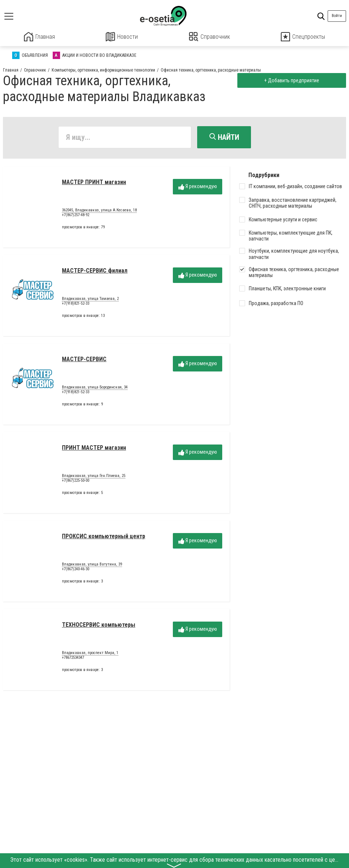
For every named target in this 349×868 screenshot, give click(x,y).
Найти (224, 137)
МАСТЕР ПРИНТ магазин (94, 183)
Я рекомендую (198, 187)
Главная (39, 37)
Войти (337, 16)
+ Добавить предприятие (291, 80)
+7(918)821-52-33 (76, 304)
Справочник (210, 37)
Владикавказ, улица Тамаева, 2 (90, 300)
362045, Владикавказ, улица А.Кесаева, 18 (99, 211)
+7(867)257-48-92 (76, 216)
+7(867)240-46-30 (76, 570)
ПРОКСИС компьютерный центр (104, 537)
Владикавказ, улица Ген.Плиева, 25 (94, 477)
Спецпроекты (303, 37)
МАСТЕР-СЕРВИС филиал (95, 271)
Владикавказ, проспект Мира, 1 (90, 654)
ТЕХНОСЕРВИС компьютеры (99, 625)
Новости (122, 37)
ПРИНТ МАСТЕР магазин (94, 448)
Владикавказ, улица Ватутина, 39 (92, 565)
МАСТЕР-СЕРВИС (84, 360)
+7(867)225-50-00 (76, 481)
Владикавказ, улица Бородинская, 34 (95, 388)
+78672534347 (73, 658)
